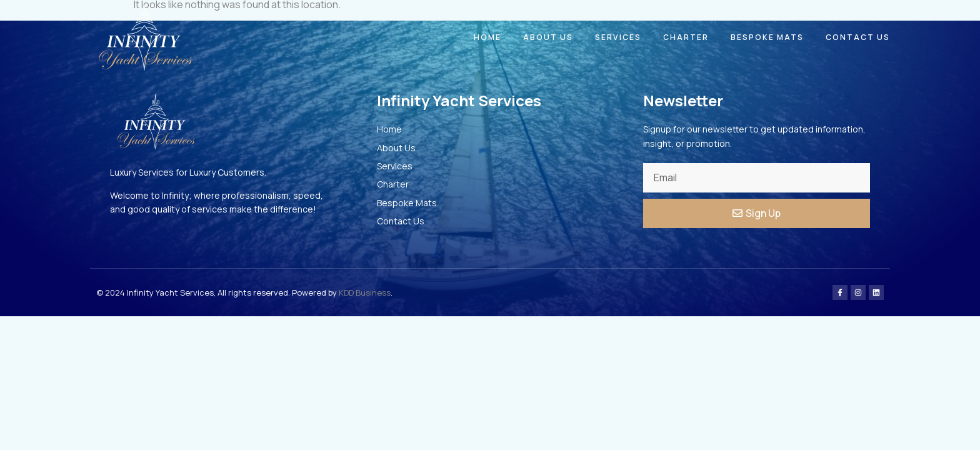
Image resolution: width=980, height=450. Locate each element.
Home (487, 37)
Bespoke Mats (767, 37)
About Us (548, 37)
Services (618, 37)
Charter (686, 37)
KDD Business (365, 292)
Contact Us (858, 37)
